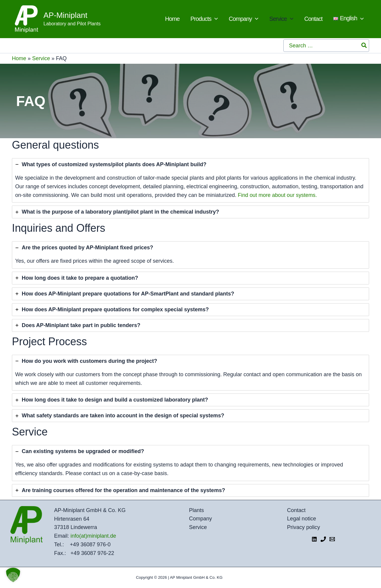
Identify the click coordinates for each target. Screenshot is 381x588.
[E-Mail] (332, 539)
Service (41, 58)
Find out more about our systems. (278, 195)
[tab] (190, 180)
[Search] (364, 46)
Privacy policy (304, 527)
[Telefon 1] (323, 539)
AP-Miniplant (65, 15)
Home (19, 58)
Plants (196, 510)
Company (200, 519)
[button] (13, 575)
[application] (237, 19)
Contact (297, 510)
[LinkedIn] (314, 539)
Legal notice (302, 519)
